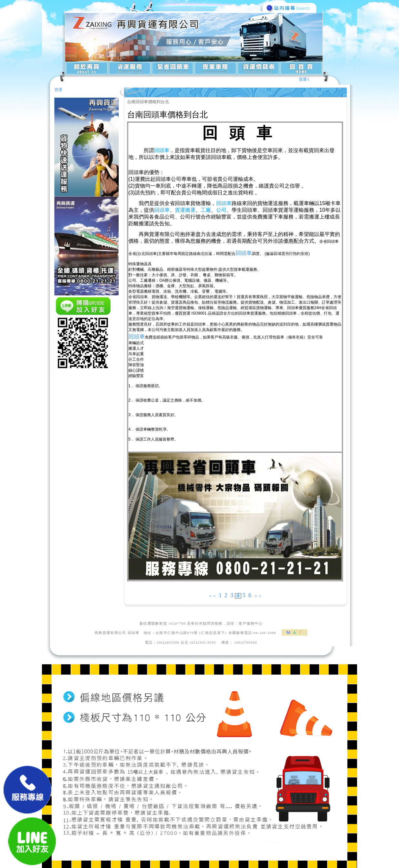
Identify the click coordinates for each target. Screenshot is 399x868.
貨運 (58, 90)
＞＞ (258, 596)
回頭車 (244, 253)
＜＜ (212, 596)
